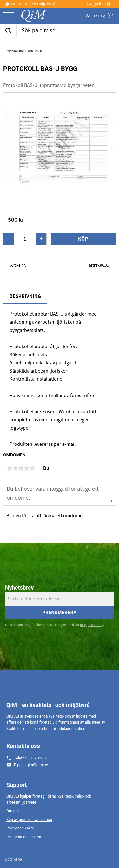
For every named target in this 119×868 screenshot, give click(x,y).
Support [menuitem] (17, 785)
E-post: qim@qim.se (31, 765)
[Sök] (8, 31)
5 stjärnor (32, 468)
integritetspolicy (92, 625)
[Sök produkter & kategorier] (68, 31)
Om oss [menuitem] (13, 811)
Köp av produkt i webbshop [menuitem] (29, 820)
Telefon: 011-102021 (31, 758)
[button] (9, 16)
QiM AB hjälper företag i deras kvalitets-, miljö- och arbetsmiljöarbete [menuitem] (49, 799)
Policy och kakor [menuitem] (20, 828)
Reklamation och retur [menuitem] (25, 837)
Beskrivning (25, 296)
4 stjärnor (27, 468)
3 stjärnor (21, 468)
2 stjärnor (15, 468)
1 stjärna (10, 468)
